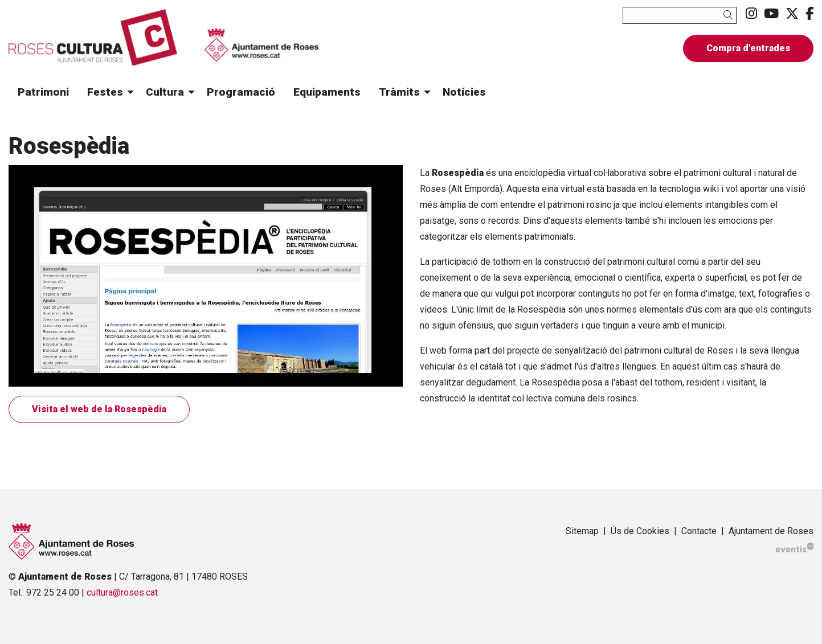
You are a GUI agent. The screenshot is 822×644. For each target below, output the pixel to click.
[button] (730, 15)
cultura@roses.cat (122, 592)
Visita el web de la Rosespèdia (99, 409)
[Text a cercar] (680, 15)
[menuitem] (751, 14)
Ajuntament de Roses (771, 531)
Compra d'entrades (748, 48)
